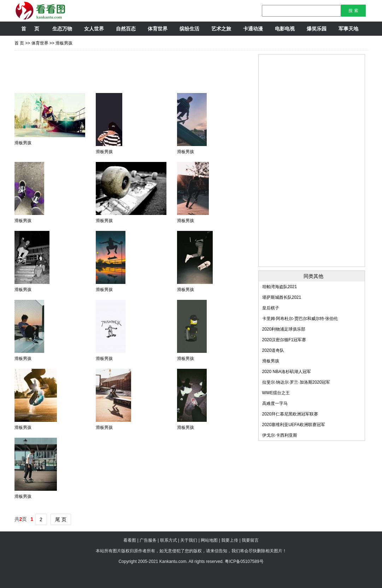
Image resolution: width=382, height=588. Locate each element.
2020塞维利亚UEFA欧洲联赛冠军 (294, 425)
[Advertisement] (143, 70)
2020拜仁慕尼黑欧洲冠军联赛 (290, 414)
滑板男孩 (64, 43)
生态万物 (62, 29)
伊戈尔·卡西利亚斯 (280, 435)
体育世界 (158, 29)
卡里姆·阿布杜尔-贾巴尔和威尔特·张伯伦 (300, 319)
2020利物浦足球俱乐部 (284, 329)
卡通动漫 (253, 29)
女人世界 (94, 29)
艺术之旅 (221, 29)
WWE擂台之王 (276, 393)
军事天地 (348, 29)
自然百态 (126, 29)
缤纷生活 (189, 29)
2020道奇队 (273, 350)
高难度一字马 (275, 403)
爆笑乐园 (317, 29)
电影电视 (285, 29)
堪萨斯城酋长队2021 (282, 297)
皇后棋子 (271, 308)
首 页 (30, 29)
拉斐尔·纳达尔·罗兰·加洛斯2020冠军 (296, 382)
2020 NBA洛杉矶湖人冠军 (287, 372)
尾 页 (61, 519)
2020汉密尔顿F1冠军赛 (284, 340)
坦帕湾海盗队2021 (280, 287)
